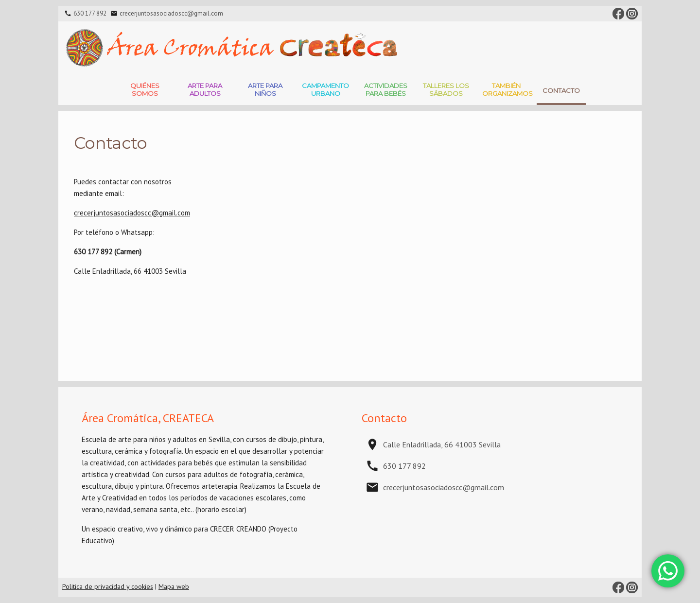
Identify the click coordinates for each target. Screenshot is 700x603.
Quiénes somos (145, 89)
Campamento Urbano (325, 89)
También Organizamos (507, 89)
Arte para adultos (205, 89)
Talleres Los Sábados (446, 89)
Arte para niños (265, 89)
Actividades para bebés (386, 89)
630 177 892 (90, 13)
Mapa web (174, 586)
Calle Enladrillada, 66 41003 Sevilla (442, 444)
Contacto (561, 90)
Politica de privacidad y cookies (108, 586)
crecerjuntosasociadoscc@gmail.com (171, 13)
